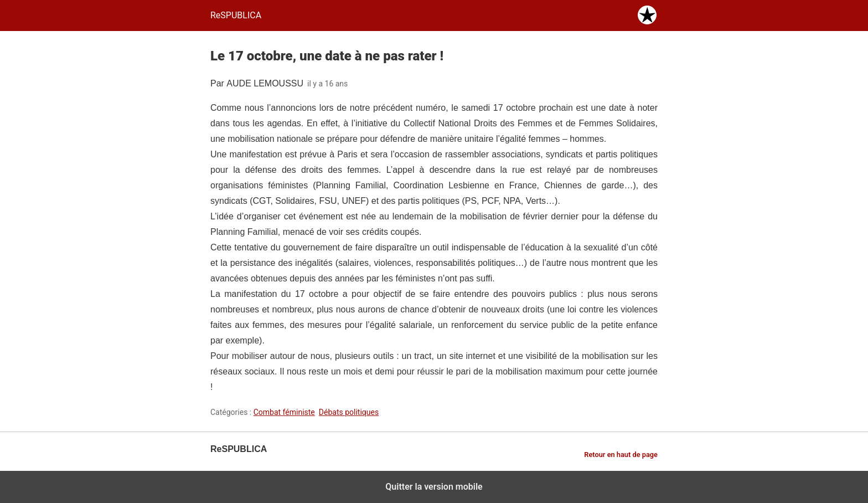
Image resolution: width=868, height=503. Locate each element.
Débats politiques (349, 412)
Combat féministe (284, 412)
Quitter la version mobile (434, 487)
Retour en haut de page (621, 455)
